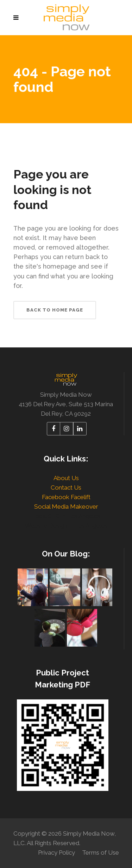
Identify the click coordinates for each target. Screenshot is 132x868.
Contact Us (66, 488)
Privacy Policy (56, 853)
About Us (66, 478)
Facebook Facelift (66, 497)
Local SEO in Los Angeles (66, 516)
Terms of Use (100, 853)
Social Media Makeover (66, 507)
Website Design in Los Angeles (66, 526)
